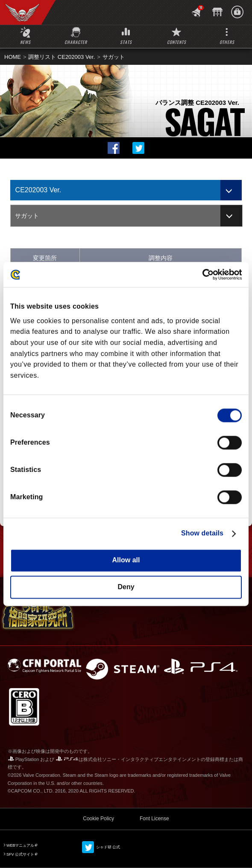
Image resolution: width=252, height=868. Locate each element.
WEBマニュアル (21, 845)
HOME (13, 57)
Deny (126, 587)
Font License (154, 819)
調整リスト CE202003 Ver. (62, 57)
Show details (202, 534)
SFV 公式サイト (20, 854)
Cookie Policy (98, 819)
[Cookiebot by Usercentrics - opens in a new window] (204, 274)
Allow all (126, 560)
